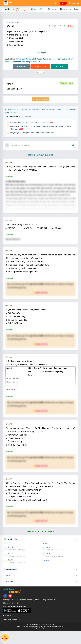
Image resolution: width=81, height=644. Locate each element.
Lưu (71, 26)
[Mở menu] (10, 3)
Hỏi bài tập (5, 637)
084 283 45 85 (14, 616)
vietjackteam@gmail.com (17, 620)
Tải (59, 67)
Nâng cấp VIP (40, 306)
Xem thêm (46, 574)
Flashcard (21, 67)
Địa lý (19, 22)
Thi (40, 67)
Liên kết (7, 629)
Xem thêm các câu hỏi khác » (40, 545)
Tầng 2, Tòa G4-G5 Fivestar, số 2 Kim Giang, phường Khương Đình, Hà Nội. (30, 613)
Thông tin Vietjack (12, 633)
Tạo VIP (63, 3)
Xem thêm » (11, 403)
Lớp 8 (13, 22)
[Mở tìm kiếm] (56, 3)
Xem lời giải (40, 53)
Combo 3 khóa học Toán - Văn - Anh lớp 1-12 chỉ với (32, 123)
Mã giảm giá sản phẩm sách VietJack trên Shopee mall (32, 133)
